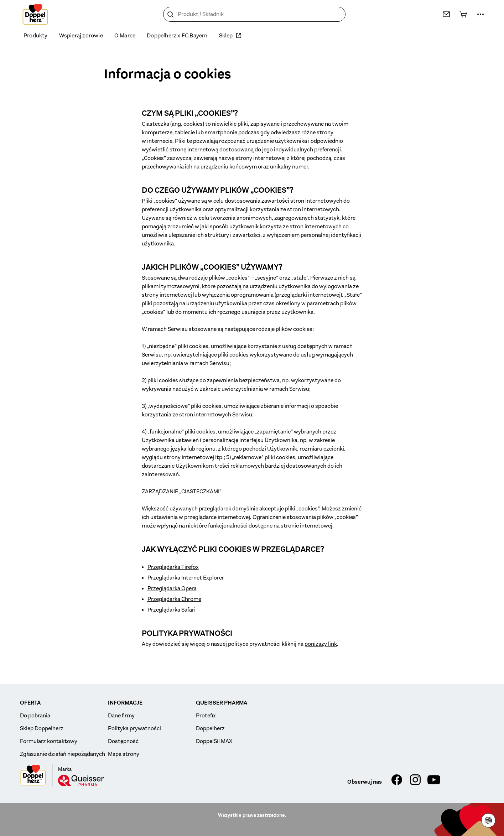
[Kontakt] (446, 14)
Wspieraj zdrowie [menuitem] (81, 36)
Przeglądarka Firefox (173, 567)
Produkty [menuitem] (36, 36)
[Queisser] (81, 780)
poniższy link (321, 644)
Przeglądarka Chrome (174, 599)
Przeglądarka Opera (172, 588)
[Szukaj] (171, 15)
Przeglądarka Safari (172, 610)
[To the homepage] (35, 14)
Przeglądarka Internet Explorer (186, 578)
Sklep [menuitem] (230, 36)
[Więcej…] (480, 14)
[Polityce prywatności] (488, 820)
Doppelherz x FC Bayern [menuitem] (177, 36)
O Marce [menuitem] (125, 36)
